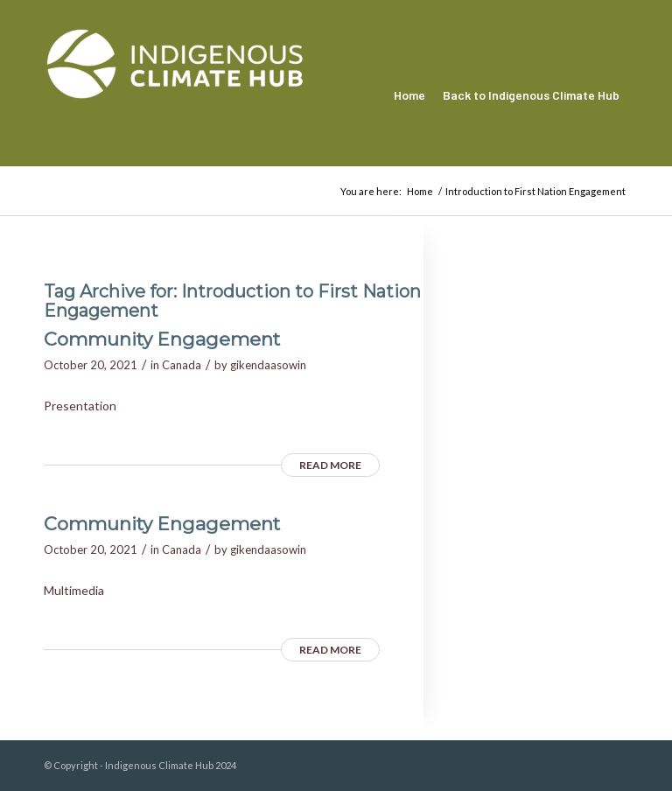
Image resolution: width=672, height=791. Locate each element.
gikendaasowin (268, 365)
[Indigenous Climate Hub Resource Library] (175, 95)
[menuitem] (409, 95)
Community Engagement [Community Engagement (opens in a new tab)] (162, 339)
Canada (182, 365)
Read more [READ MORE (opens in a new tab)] (330, 465)
